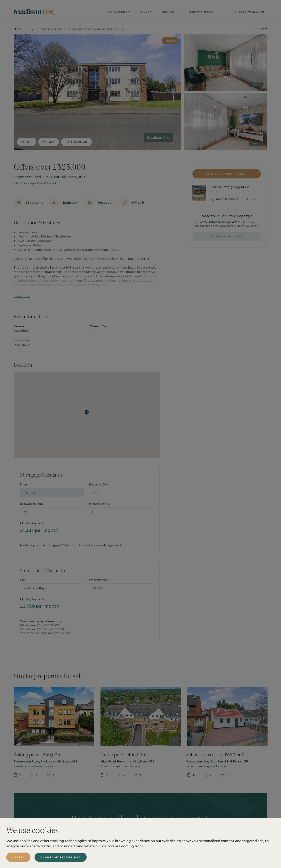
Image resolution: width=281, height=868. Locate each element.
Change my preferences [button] (61, 857)
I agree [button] (18, 857)
